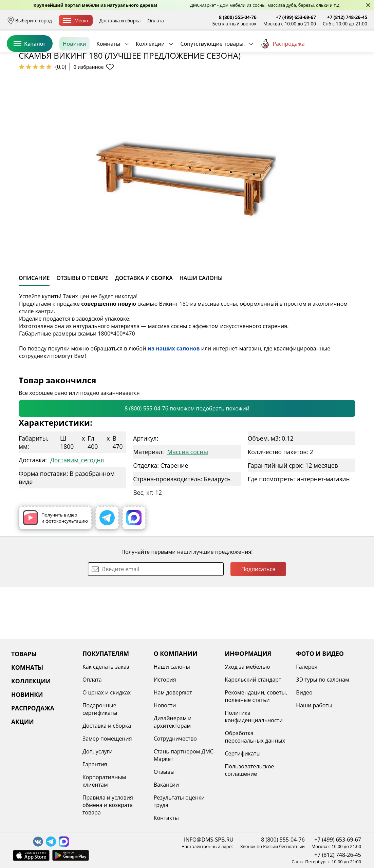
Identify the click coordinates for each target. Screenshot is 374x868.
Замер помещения (107, 739)
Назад (25, 90)
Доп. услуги (98, 751)
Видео (304, 692)
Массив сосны (188, 504)
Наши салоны (172, 667)
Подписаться (258, 621)
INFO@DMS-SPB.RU (209, 840)
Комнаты (108, 74)
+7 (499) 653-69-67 (296, 17)
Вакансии (166, 785)
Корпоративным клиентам (104, 781)
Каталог (30, 74)
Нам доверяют (173, 692)
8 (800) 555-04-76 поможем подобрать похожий (187, 461)
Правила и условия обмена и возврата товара (108, 805)
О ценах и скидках (107, 692)
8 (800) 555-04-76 (238, 17)
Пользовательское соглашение (250, 770)
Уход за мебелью (248, 667)
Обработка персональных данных (255, 737)
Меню (76, 21)
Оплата (155, 21)
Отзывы (164, 772)
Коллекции (150, 74)
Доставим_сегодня (77, 512)
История (165, 680)
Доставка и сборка (120, 21)
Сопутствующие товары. (212, 74)
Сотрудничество (175, 739)
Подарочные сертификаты (100, 709)
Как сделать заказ (106, 667)
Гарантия (95, 764)
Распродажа (282, 74)
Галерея (307, 667)
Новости (165, 705)
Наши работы (314, 705)
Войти (300, 51)
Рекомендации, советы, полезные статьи (256, 696)
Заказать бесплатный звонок (336, 74)
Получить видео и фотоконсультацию (55, 570)
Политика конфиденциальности (254, 716)
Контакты (166, 818)
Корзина (357, 51)
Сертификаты (243, 753)
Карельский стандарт (253, 680)
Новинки (74, 74)
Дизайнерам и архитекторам (173, 722)
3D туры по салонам (322, 680)
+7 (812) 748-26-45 (347, 17)
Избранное (327, 51)
